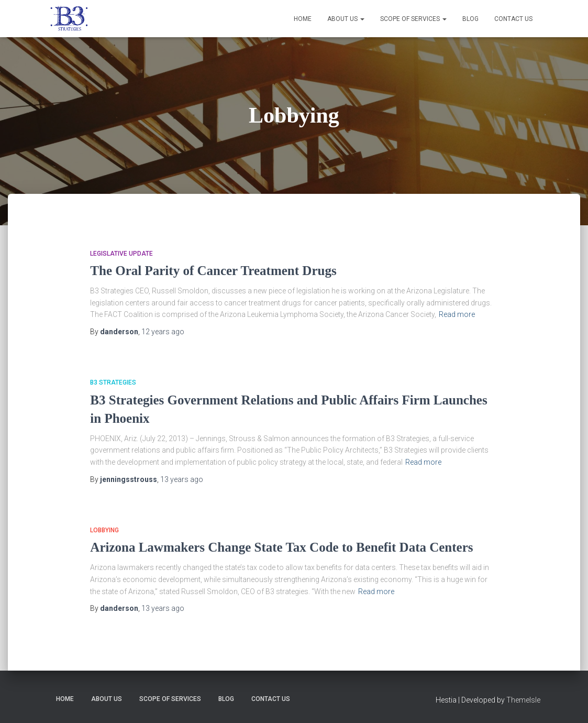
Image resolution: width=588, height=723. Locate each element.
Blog (470, 19)
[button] (362, 19)
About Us (346, 19)
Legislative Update (121, 254)
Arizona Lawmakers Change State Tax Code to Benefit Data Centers (281, 547)
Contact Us (513, 19)
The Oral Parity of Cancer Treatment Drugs (213, 271)
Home (303, 19)
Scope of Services (413, 19)
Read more (457, 314)
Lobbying (104, 530)
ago (163, 332)
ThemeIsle (523, 700)
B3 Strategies (113, 382)
